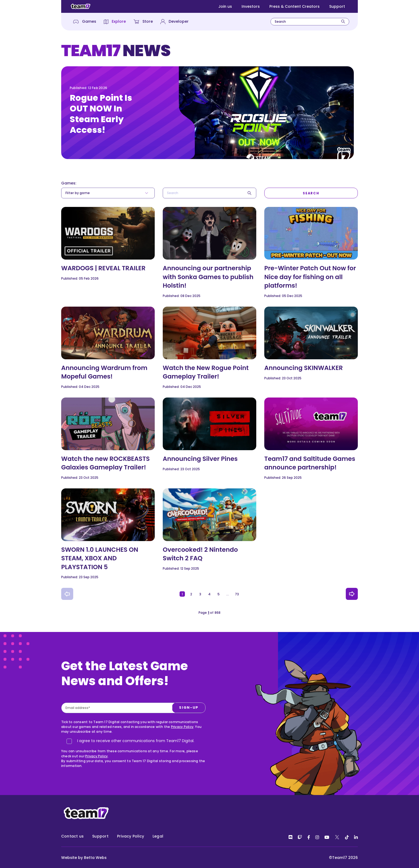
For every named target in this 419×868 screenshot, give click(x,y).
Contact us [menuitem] (72, 836)
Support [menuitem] (100, 836)
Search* (163, 188)
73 (237, 594)
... (228, 594)
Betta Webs (95, 858)
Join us (225, 6)
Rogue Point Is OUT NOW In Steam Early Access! (101, 114)
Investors (251, 6)
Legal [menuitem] (158, 836)
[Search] (343, 22)
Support (337, 6)
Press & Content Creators (294, 6)
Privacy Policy (182, 753)
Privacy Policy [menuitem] (131, 836)
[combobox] (310, 22)
